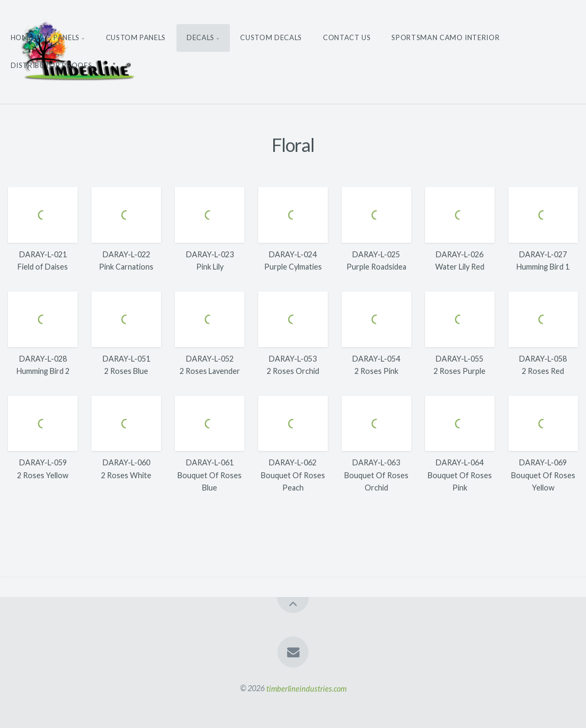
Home (22, 37)
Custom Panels (136, 37)
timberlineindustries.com (306, 688)
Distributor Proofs (52, 65)
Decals (201, 37)
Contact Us (347, 37)
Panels (67, 37)
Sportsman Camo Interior (445, 37)
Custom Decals (271, 37)
